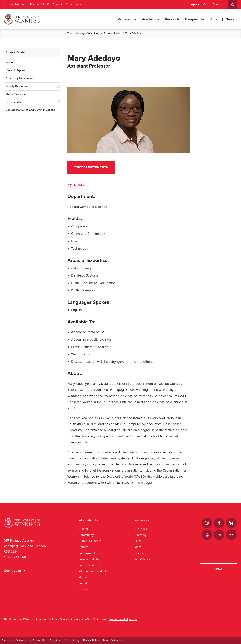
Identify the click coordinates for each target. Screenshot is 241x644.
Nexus (138, 553)
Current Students (15, 5)
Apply (195, 5)
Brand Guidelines (113, 641)
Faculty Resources (17, 86)
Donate (217, 5)
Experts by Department (20, 78)
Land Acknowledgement (123, 619)
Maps (138, 547)
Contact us (13, 571)
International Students (93, 571)
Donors (83, 547)
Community (73, 5)
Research (172, 19)
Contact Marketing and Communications (30, 110)
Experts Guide (112, 33)
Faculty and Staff (89, 559)
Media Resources (16, 94)
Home (9, 63)
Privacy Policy (91, 641)
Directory (140, 535)
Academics (150, 19)
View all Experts (16, 70)
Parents (83, 583)
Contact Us (39, 641)
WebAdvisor (142, 559)
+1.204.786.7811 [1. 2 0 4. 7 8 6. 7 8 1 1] (15, 557)
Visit (206, 5)
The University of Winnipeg (83, 33)
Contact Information (91, 167)
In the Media (13, 102)
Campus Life (195, 19)
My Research (77, 185)
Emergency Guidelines (15, 641)
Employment (87, 553)
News (230, 19)
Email (138, 541)
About (215, 19)
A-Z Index (141, 529)
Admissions (127, 19)
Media (83, 577)
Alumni (57, 5)
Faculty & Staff (39, 5)
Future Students (89, 565)
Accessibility (72, 641)
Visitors (83, 589)
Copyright (55, 641)
